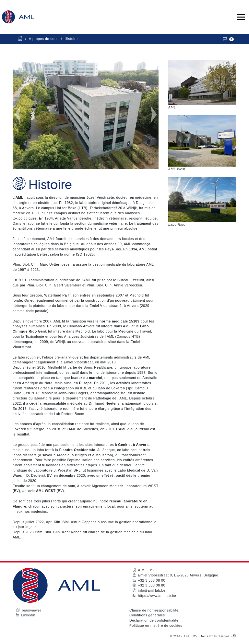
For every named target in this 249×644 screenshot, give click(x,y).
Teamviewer (31, 610)
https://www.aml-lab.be (157, 596)
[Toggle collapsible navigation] (241, 17)
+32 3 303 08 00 (151, 580)
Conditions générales (147, 615)
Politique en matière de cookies (156, 625)
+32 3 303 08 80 (151, 585)
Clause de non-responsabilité (154, 610)
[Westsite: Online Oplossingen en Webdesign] (235, 636)
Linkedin (28, 615)
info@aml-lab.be (152, 590)
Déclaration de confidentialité (154, 620)
